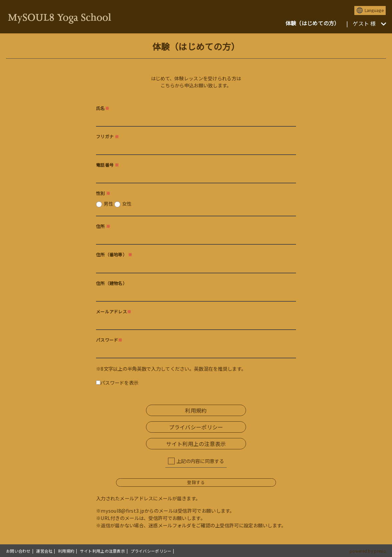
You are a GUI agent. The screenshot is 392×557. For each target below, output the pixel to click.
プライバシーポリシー (196, 427)
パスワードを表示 (117, 382)
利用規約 (196, 410)
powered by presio (368, 551)
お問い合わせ (18, 551)
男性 (117, 204)
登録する (196, 482)
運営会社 (44, 551)
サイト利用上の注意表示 (196, 444)
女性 (127, 203)
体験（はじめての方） (312, 23)
